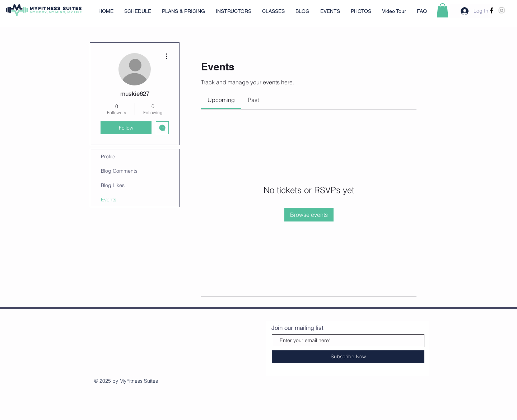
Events (109, 200)
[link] (221, 100)
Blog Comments (119, 171)
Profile (108, 157)
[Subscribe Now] (348, 357)
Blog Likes (113, 185)
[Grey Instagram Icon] (502, 10)
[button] (443, 10)
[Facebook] (492, 10)
